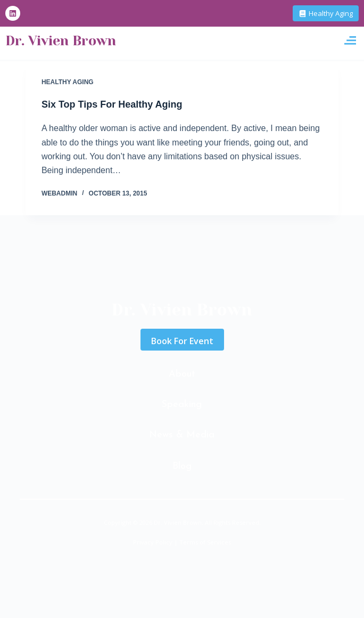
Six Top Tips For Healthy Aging (112, 104)
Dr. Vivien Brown (61, 41)
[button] (350, 41)
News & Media (182, 435)
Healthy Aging (68, 82)
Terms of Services (205, 542)
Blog (182, 466)
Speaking (182, 405)
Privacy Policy (153, 542)
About (182, 374)
